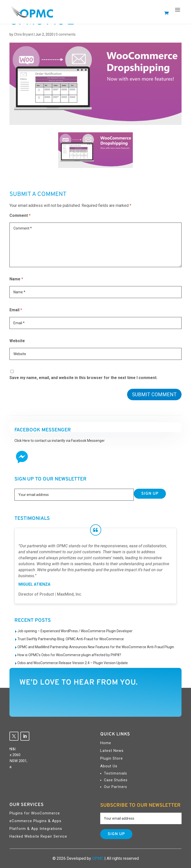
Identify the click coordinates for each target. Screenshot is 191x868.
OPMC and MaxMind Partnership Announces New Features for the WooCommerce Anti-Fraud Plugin (96, 647)
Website (17, 341)
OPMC (98, 858)
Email (16, 310)
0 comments (66, 34)
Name (16, 279)
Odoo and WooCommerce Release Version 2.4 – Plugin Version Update (73, 663)
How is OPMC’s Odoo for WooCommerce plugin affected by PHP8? (69, 655)
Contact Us (151, 701)
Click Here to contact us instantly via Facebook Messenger (60, 441)
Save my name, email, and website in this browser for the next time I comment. (83, 378)
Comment (20, 215)
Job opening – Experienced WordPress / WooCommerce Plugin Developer (75, 631)
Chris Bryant (24, 34)
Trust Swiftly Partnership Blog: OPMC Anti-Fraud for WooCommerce (71, 639)
